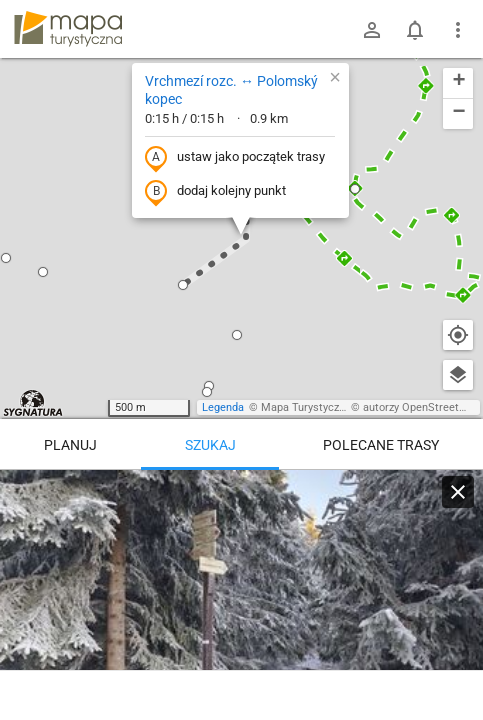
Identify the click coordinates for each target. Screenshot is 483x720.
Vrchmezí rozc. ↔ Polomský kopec (231, 90)
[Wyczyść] (458, 492)
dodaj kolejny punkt (215, 192)
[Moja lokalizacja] (458, 335)
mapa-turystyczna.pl (68, 29)
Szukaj (210, 445)
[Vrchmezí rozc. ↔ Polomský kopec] (241, 590)
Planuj (70, 445)
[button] (6, 258)
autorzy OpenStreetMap (422, 407)
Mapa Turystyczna (306, 407)
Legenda (223, 407)
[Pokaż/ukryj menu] (458, 30)
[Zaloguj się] (372, 30)
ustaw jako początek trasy (235, 158)
